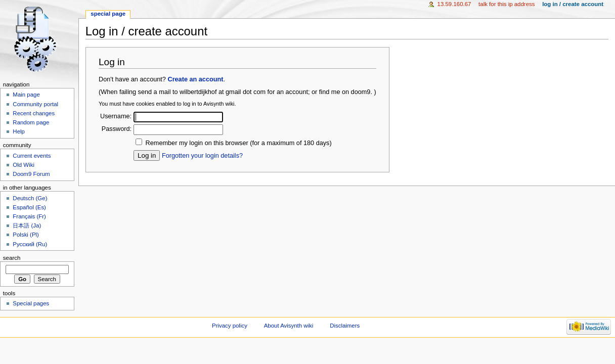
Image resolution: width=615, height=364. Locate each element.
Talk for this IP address (507, 4)
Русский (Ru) (30, 244)
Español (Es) (29, 207)
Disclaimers (345, 326)
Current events (32, 156)
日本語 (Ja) (27, 225)
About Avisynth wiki (289, 326)
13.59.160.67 (454, 4)
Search (12, 258)
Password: (117, 129)
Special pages (31, 303)
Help (19, 131)
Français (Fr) (29, 216)
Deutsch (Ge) (30, 198)
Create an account (195, 79)
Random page (31, 122)
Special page (108, 14)
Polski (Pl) (26, 235)
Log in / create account (573, 4)
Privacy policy (230, 326)
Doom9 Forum (31, 174)
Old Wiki (24, 165)
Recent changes (34, 113)
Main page (26, 95)
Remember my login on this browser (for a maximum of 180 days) (239, 143)
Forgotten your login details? (202, 156)
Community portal (35, 104)
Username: (116, 116)
